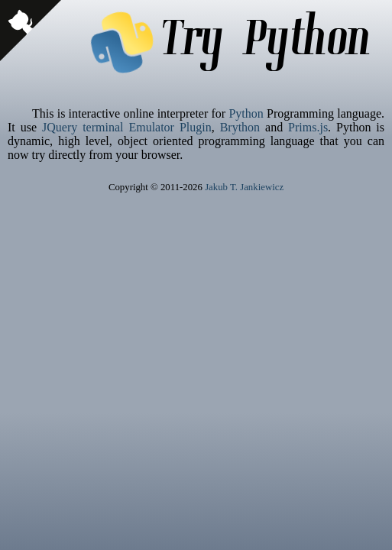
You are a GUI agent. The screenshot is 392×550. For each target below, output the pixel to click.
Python (246, 113)
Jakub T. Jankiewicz (244, 187)
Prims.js (308, 127)
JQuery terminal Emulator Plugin (127, 127)
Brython (240, 127)
